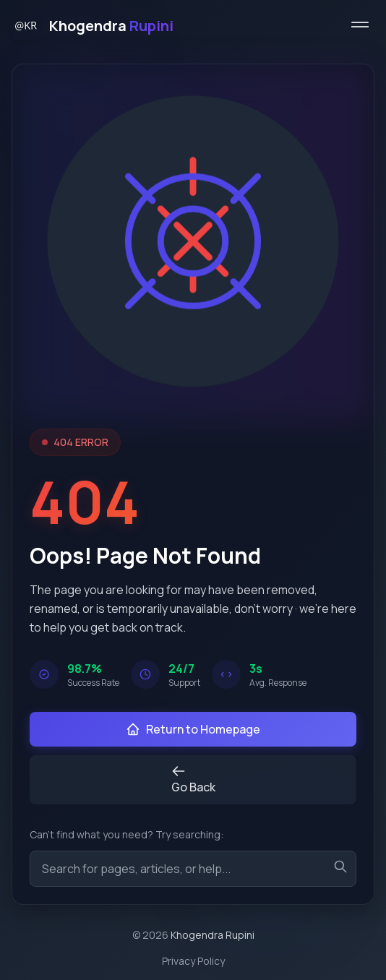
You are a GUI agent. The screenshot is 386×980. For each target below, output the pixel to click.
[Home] (93, 26)
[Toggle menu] (360, 26)
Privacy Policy (193, 961)
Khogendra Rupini (213, 935)
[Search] (340, 867)
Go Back (193, 779)
